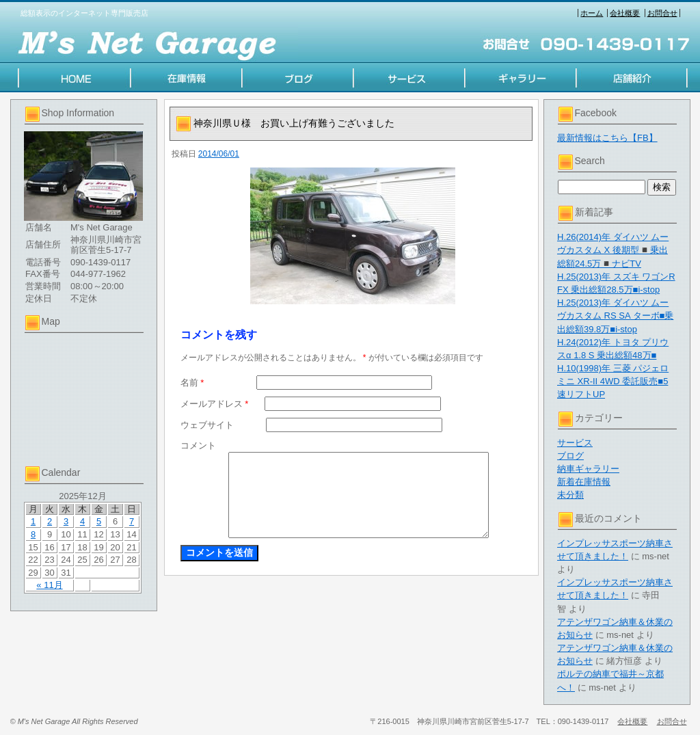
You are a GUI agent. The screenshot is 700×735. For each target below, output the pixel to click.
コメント (198, 445)
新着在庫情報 (584, 482)
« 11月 (49, 585)
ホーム (592, 13)
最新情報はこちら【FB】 (607, 138)
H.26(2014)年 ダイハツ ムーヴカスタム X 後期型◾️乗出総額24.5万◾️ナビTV (613, 250)
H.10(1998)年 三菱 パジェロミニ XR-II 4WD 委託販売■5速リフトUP (613, 381)
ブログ (570, 456)
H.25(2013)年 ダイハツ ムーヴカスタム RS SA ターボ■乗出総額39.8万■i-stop (615, 316)
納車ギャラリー (588, 469)
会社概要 (625, 13)
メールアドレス (215, 404)
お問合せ (662, 13)
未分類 (570, 495)
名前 (192, 383)
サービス (575, 443)
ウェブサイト (207, 425)
